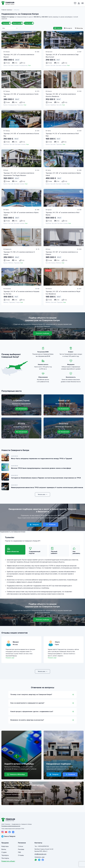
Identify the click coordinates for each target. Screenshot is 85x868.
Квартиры (5, 846)
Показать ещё (10, 658)
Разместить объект (8, 861)
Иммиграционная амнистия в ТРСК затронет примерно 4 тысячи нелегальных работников (47, 487)
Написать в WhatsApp (16, 774)
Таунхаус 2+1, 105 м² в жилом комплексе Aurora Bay (21, 135)
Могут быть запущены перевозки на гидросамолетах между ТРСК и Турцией (42, 459)
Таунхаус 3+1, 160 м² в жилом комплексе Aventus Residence (61, 95)
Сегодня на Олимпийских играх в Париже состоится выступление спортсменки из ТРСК (46, 478)
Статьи (20, 846)
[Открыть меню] (83, 3)
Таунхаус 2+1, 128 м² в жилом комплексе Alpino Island (63, 174)
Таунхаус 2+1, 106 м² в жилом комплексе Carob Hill (21, 95)
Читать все (43, 494)
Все (4, 28)
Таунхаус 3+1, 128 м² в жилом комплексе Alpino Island (21, 214)
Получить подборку (43, 333)
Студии (4, 852)
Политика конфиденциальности (11, 826)
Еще (29, 65)
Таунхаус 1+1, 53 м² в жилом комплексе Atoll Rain (62, 135)
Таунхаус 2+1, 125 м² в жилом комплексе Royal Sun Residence (63, 293)
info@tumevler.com (40, 854)
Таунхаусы (5, 855)
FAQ (19, 852)
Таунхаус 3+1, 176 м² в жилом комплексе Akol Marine (63, 214)
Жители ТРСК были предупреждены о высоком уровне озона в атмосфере (41, 468)
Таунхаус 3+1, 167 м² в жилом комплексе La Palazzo (62, 253)
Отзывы (21, 855)
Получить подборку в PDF (16, 800)
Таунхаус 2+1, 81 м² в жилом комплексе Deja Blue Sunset (62, 56)
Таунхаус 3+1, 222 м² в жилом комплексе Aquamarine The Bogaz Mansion (19, 174)
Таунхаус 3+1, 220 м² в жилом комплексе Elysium (19, 56)
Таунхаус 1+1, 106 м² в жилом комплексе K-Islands (19, 253)
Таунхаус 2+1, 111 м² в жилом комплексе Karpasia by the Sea (21, 293)
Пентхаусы (5, 858)
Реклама (21, 849)
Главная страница (7, 10)
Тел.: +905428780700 (42, 846)
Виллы (4, 849)
